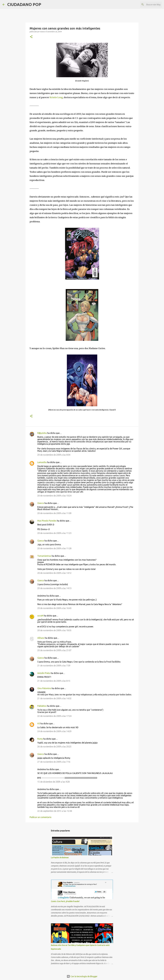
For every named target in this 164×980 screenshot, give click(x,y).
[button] (31, 37)
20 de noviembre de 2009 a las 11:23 (54, 533)
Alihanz (41, 638)
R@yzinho (42, 433)
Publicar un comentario (40, 817)
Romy (40, 739)
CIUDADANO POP (24, 4)
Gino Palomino (44, 688)
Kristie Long (56, 97)
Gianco (41, 503)
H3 (39, 724)
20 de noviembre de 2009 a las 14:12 (54, 573)
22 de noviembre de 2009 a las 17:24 (54, 716)
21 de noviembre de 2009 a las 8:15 (54, 681)
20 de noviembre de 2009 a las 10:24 (54, 496)
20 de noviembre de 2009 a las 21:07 (54, 650)
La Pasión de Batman (60, 858)
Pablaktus (42, 706)
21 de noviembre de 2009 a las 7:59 (54, 666)
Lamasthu (42, 462)
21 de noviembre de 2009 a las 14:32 (54, 698)
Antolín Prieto (44, 673)
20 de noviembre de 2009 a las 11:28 (54, 548)
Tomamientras (44, 556)
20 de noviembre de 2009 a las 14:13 (54, 588)
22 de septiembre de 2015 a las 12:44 (55, 811)
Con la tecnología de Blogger (82, 976)
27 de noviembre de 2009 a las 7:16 (54, 762)
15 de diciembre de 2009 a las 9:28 (53, 782)
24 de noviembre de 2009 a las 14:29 (54, 731)
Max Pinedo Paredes (47, 521)
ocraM (40, 616)
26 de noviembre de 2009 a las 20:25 (54, 747)
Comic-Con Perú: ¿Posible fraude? (65, 901)
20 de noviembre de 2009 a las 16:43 (54, 608)
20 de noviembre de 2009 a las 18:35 (54, 630)
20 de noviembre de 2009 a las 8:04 (54, 455)
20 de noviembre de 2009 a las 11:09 (54, 513)
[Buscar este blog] (148, 5)
